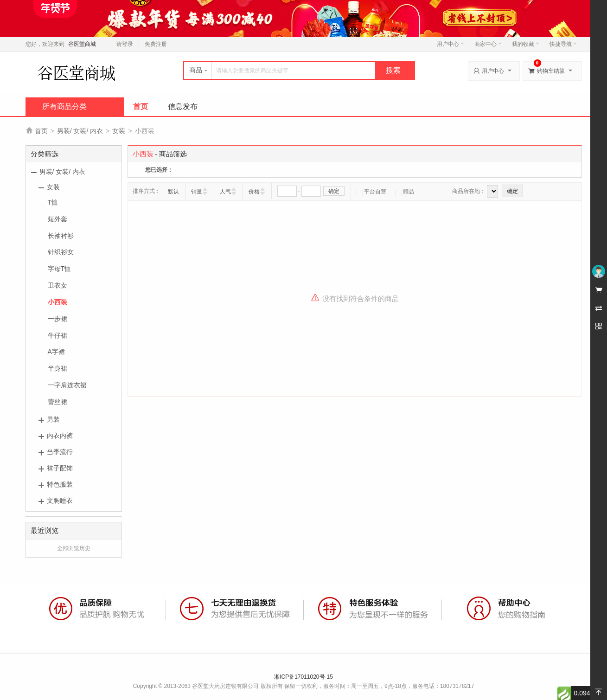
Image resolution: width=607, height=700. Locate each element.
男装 (53, 419)
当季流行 (60, 452)
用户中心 (450, 44)
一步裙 (58, 319)
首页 (141, 106)
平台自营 (371, 192)
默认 (173, 192)
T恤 (53, 202)
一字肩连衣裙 (67, 385)
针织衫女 (61, 252)
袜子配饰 (60, 468)
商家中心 (488, 44)
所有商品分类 (64, 106)
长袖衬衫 (61, 236)
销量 (197, 192)
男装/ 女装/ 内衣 (80, 131)
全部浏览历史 (74, 548)
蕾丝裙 (58, 402)
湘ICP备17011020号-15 (303, 677)
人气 (225, 192)
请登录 (125, 44)
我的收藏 (526, 44)
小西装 (58, 302)
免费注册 (156, 44)
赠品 (405, 192)
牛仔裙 (58, 335)
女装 (119, 131)
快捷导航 (563, 44)
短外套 (58, 219)
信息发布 (183, 106)
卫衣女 (58, 285)
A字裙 (56, 352)
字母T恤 (60, 269)
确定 (334, 191)
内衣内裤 (60, 436)
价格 (254, 192)
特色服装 (60, 484)
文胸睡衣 (60, 501)
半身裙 (58, 368)
